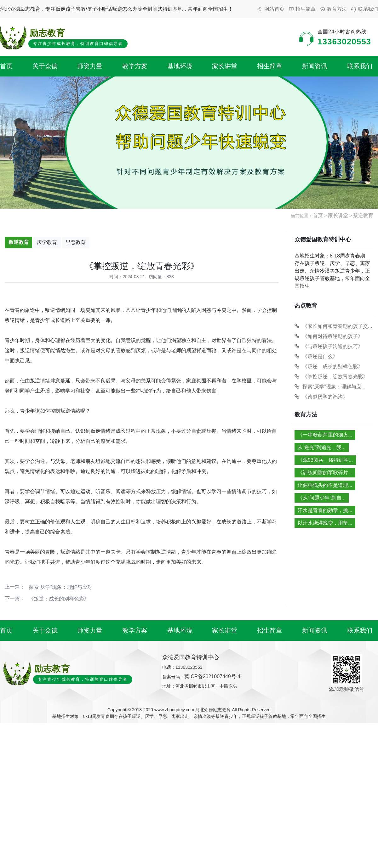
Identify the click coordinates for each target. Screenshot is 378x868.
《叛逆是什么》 (316, 356)
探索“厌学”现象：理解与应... (330, 387)
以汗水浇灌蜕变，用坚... (325, 523)
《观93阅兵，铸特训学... (325, 460)
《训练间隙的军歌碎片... (325, 473)
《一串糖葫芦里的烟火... (325, 435)
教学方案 (135, 66)
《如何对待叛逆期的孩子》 (329, 336)
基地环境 (180, 66)
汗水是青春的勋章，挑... (325, 510)
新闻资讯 (315, 66)
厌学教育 (47, 242)
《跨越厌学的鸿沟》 (321, 397)
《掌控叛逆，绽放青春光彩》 (331, 377)
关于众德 (45, 66)
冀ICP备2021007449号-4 (212, 676)
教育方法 (333, 9)
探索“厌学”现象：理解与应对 (61, 587)
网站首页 (271, 9)
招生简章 (302, 9)
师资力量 (90, 66)
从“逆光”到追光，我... (322, 447)
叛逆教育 (363, 215)
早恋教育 (76, 242)
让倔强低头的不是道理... (325, 485)
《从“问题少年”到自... (322, 498)
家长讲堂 (225, 66)
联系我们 (365, 9)
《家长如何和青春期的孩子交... (333, 326)
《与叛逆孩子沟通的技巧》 (329, 346)
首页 (6, 66)
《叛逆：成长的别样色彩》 (59, 599)
